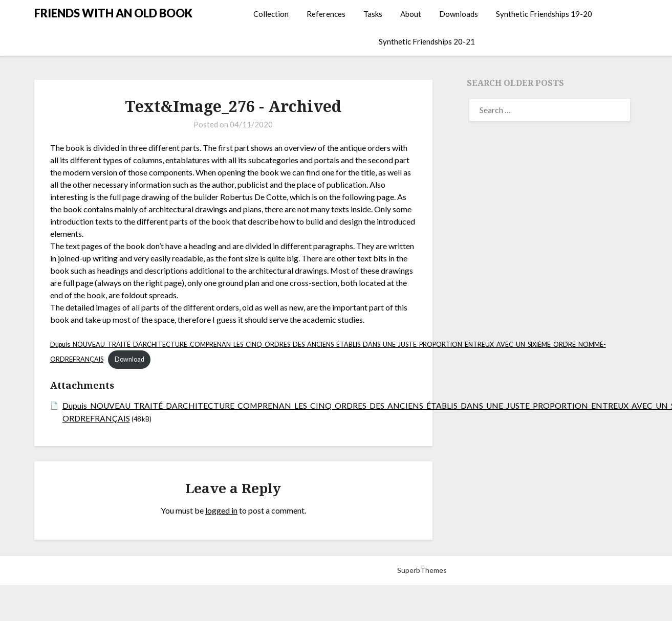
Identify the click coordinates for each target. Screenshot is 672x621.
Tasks (373, 14)
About (411, 14)
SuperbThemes (422, 570)
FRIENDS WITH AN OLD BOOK (113, 13)
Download (130, 360)
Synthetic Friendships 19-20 (544, 14)
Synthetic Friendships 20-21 (427, 41)
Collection (271, 14)
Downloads (459, 14)
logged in (221, 510)
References (326, 14)
